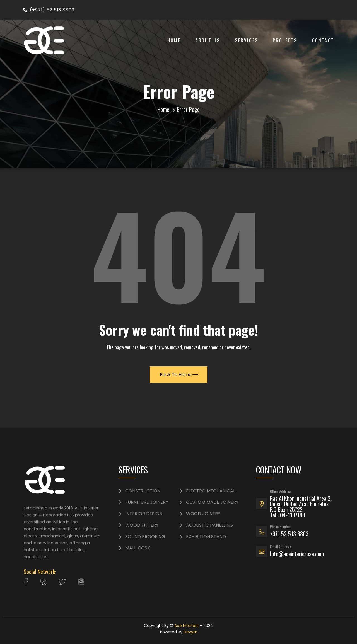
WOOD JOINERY (203, 514)
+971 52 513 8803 (289, 534)
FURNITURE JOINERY (147, 502)
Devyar (190, 632)
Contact (323, 40)
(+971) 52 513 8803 (49, 10)
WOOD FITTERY (142, 525)
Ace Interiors (186, 626)
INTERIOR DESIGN (144, 514)
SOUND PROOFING (145, 537)
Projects (285, 40)
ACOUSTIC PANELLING (210, 525)
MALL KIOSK (138, 548)
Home (174, 40)
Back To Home (179, 375)
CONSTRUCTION (143, 491)
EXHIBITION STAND (206, 537)
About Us (208, 40)
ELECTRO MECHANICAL (211, 491)
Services (246, 40)
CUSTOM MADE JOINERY (212, 502)
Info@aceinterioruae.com (297, 554)
